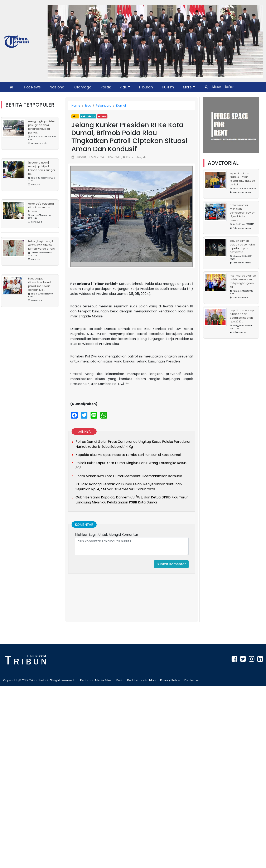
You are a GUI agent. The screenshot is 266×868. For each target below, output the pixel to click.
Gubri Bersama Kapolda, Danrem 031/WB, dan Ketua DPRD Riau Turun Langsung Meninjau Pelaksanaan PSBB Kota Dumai (132, 500)
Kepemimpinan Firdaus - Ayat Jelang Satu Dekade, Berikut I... (242, 179)
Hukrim (168, 87)
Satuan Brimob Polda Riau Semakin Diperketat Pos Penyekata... (242, 246)
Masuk (217, 87)
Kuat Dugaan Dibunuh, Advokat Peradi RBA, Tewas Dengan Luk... (40, 284)
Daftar (229, 87)
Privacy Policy (170, 680)
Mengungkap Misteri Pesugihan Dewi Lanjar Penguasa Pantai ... (42, 127)
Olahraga (83, 87)
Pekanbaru (104, 106)
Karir (120, 680)
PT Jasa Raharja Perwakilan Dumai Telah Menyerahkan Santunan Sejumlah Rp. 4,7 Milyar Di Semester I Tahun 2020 (129, 487)
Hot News (32, 87)
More (187, 87)
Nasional (57, 87)
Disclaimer (192, 680)
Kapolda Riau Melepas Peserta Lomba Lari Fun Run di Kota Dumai (128, 455)
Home (76, 106)
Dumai (121, 106)
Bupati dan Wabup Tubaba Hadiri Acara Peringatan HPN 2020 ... (242, 316)
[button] (79, 212)
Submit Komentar (171, 564)
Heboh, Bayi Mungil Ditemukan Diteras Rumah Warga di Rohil (42, 245)
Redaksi (133, 680)
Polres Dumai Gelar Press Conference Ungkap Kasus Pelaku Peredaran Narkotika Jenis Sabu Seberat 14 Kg (133, 444)
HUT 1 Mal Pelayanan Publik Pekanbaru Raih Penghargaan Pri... (243, 281)
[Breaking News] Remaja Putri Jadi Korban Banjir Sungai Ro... (42, 168)
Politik (106, 87)
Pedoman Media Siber (96, 680)
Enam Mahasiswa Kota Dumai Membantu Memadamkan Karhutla (129, 476)
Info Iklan (150, 680)
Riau (123, 87)
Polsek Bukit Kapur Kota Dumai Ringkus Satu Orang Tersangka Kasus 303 (131, 465)
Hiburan (146, 87)
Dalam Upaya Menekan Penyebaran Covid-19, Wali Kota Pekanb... (242, 213)
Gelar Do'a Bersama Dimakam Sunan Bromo (41, 207)
